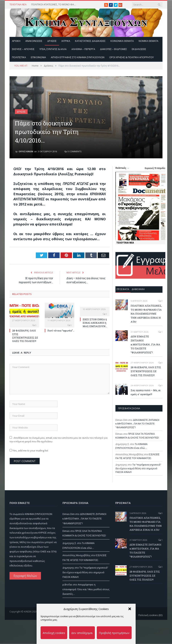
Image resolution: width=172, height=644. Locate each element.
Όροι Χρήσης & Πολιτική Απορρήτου (132, 57)
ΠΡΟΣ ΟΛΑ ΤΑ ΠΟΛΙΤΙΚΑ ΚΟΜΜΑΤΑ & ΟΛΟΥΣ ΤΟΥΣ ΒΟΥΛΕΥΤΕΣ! (137, 436)
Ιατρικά (66, 41)
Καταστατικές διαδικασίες (90, 41)
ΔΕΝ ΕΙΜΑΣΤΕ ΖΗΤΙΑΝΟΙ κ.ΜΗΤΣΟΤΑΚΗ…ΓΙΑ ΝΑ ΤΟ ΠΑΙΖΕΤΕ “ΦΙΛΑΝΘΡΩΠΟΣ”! (145, 344)
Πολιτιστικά (19, 57)
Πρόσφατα (123, 289)
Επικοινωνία (38, 57)
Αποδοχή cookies (54, 633)
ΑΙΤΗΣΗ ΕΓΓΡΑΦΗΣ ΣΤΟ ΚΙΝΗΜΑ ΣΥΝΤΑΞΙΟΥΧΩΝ (78, 57)
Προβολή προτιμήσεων (114, 633)
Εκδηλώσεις (139, 49)
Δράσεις (52, 41)
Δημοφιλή (138, 289)
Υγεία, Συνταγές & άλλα (53, 49)
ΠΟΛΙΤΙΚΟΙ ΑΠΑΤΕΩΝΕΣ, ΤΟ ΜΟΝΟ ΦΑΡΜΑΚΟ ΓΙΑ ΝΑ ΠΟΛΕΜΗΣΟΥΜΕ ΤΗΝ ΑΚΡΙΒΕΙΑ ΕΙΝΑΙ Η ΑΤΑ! (54, 4)
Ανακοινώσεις (34, 41)
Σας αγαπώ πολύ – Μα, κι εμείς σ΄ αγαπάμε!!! (146, 392)
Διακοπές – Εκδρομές (113, 49)
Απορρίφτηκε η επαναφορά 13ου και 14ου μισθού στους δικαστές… (86, 589)
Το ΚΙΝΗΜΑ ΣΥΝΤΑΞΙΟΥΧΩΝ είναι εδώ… (131, 446)
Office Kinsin (26, 151)
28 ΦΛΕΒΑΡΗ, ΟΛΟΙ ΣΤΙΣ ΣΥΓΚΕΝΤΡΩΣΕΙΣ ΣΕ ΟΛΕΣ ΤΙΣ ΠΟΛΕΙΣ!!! (25, 336)
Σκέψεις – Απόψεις (23, 49)
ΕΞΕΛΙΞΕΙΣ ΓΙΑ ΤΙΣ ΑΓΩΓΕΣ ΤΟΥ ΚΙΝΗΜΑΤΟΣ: (137, 456)
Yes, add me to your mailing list (29, 450)
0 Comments (73, 151)
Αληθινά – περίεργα (83, 49)
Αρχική (16, 41)
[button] (130, 609)
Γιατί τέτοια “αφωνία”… (61, 331)
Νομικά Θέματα (148, 41)
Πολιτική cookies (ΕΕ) (150, 615)
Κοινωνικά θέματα (122, 41)
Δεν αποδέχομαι (82, 633)
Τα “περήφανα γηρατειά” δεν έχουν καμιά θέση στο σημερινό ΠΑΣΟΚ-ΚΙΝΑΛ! (138, 468)
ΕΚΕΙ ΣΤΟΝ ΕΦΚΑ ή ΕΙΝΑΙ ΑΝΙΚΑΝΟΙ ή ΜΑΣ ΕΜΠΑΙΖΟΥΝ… (95, 323)
